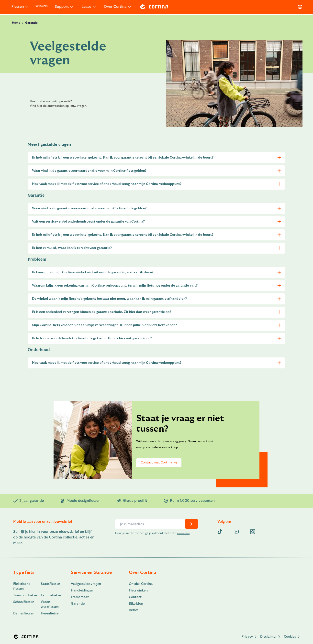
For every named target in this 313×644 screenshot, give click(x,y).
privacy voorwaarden (129, 537)
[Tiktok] (220, 532)
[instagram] (253, 532)
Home (16, 23)
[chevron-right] (191, 524)
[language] (298, 7)
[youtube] (236, 532)
